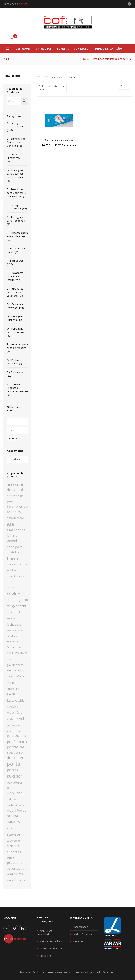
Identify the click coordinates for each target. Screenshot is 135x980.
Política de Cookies (51, 941)
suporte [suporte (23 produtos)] (13, 834)
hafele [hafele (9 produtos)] (10, 677)
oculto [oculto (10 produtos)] (10, 719)
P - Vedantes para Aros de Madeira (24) (17, 348)
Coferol (24, 4)
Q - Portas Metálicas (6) (14, 362)
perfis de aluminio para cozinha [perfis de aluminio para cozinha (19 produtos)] (17, 730)
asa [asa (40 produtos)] (10, 524)
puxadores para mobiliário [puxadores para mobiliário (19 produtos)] (15, 788)
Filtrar (13, 439)
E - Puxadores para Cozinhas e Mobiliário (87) (16, 193)
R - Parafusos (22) (15, 374)
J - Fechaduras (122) (15, 262)
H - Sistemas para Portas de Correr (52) (17, 236)
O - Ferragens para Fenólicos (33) (16, 332)
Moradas (78, 941)
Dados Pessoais (82, 934)
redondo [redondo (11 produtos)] (12, 799)
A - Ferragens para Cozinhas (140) (15, 127)
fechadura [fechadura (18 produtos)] (14, 624)
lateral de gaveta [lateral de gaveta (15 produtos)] (13, 691)
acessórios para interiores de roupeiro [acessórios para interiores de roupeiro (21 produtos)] (17, 504)
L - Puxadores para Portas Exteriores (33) (15, 292)
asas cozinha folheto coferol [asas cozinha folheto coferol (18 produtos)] (16, 535)
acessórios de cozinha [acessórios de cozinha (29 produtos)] (17, 487)
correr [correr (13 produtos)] (10, 587)
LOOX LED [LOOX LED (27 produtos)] (16, 700)
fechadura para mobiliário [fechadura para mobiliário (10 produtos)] (15, 633)
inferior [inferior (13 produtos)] (20, 676)
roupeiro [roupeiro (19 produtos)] (13, 822)
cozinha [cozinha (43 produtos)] (15, 594)
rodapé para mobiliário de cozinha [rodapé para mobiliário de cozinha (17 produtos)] (17, 810)
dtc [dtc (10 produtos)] (26, 600)
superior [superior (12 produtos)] (12, 828)
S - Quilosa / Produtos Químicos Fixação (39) (17, 390)
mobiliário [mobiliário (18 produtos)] (15, 713)
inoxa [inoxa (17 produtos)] (11, 683)
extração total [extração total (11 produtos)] (14, 612)
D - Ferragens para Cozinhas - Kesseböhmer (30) (16, 175)
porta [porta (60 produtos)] (14, 764)
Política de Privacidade (44, 932)
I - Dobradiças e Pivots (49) (16, 250)
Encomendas (80, 927)
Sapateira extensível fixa (59, 140)
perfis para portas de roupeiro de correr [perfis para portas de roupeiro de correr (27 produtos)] (17, 750)
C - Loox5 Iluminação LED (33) (16, 158)
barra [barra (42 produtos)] (12, 558)
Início (86, 59)
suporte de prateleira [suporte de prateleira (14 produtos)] (14, 843)
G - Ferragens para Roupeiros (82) (16, 221)
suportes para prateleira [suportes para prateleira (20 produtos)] (15, 857)
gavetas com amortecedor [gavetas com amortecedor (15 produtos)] (15, 668)
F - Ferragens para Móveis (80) (17, 207)
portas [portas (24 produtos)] (13, 770)
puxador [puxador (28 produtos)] (15, 776)
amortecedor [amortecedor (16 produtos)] (16, 518)
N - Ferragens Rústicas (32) (15, 318)
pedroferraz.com (105, 972)
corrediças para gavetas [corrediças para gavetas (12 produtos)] (16, 579)
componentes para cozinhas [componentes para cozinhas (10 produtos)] (17, 567)
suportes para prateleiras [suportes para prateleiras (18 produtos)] (17, 871)
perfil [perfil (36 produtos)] (21, 719)
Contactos (45, 956)
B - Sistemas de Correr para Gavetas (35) (16, 142)
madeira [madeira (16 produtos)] (12, 707)
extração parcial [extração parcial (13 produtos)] (16, 606)
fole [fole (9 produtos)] (9, 659)
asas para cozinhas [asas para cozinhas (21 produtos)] (15, 550)
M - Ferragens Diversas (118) (15, 306)
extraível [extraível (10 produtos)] (11, 618)
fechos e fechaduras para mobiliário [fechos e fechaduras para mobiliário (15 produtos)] (17, 647)
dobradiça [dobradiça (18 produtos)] (14, 600)
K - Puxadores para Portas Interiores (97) (15, 276)
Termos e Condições (52, 949)
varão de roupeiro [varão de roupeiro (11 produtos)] (17, 880)
